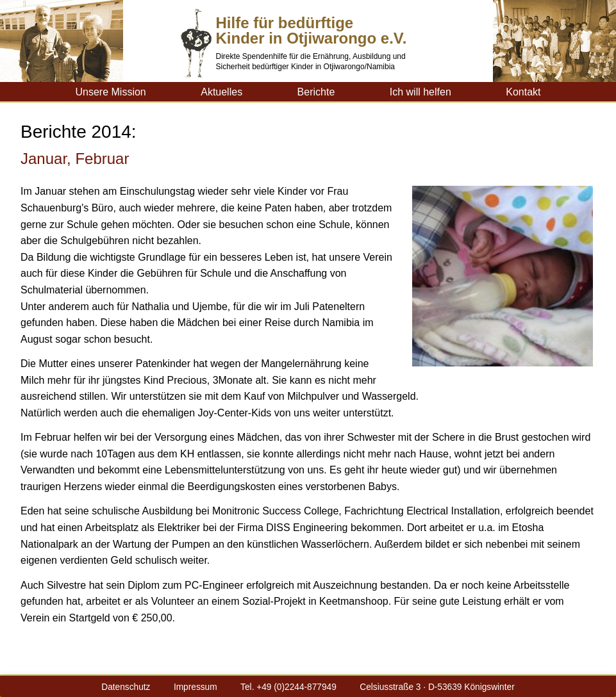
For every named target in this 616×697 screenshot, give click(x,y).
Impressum (196, 687)
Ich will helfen (420, 92)
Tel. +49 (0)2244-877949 (288, 687)
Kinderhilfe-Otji (48, 92)
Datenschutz (126, 687)
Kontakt (523, 92)
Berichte (316, 92)
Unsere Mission (110, 92)
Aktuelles (221, 92)
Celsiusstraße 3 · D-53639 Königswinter (437, 687)
